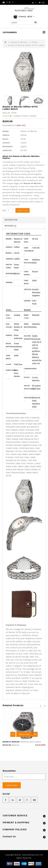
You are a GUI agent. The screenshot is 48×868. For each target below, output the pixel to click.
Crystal (28, 291)
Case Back (27, 282)
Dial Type (9, 317)
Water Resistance (28, 389)
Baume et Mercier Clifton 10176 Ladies (26, 45)
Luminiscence (28, 370)
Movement (10, 275)
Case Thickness (28, 251)
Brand (9, 239)
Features (28, 399)
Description (11, 220)
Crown (28, 301)
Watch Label (9, 266)
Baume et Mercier (19, 42)
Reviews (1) (10, 226)
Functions (10, 372)
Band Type (27, 317)
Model (9, 253)
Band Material (28, 327)
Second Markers (28, 339)
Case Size (26, 240)
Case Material (28, 263)
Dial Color (9, 325)
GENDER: (6, 143)
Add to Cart (23, 210)
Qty (4, 210)
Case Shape (27, 273)
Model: (6, 139)
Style (27, 377)
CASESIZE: (7, 150)
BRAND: (6, 131)
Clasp (9, 364)
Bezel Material (10, 347)
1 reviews (17, 116)
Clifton (35, 42)
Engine (10, 282)
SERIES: (6, 135)
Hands (9, 335)
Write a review (30, 116)
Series (9, 247)
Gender (10, 259)
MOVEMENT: (8, 147)
